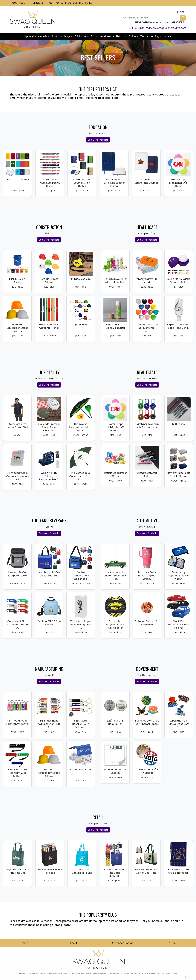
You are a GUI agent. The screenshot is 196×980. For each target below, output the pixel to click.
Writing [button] (155, 36)
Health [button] (120, 36)
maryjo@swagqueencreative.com (166, 28)
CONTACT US (56, 3)
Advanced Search (123, 943)
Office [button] (132, 36)
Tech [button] (143, 36)
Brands (56, 36)
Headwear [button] (106, 36)
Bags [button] (67, 36)
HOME (14, 3)
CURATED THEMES (83, 3)
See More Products (98, 140)
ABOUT (23, 3)
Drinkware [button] (81, 36)
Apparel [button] (29, 36)
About (73, 943)
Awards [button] (43, 36)
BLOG (68, 3)
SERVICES (38, 3)
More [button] (166, 36)
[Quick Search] (150, 18)
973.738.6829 (136, 28)
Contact (172, 943)
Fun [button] (93, 36)
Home (24, 943)
